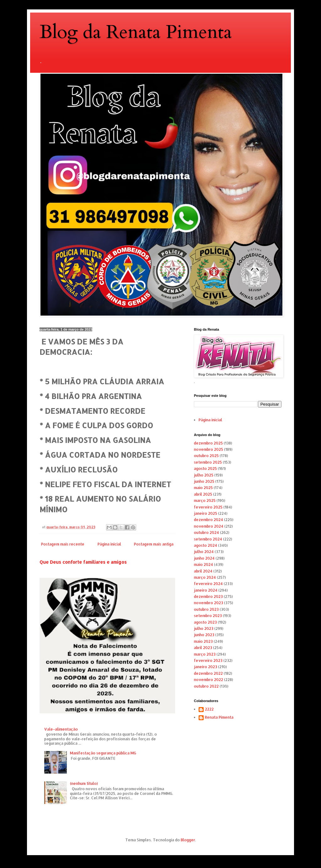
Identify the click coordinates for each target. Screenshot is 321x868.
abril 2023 (203, 648)
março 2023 (205, 654)
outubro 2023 (206, 609)
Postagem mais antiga (154, 544)
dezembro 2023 (208, 596)
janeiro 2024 (206, 590)
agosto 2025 (205, 469)
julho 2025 (204, 475)
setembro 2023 (208, 616)
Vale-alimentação (61, 729)
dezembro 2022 (208, 673)
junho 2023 (204, 635)
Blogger (188, 840)
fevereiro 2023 (208, 660)
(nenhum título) (84, 783)
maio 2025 (203, 488)
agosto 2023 (205, 622)
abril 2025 (203, 494)
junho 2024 (204, 558)
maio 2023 (203, 641)
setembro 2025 (208, 462)
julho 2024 (204, 552)
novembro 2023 (209, 603)
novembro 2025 (209, 449)
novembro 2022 (209, 680)
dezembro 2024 (209, 520)
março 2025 (205, 501)
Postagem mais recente (63, 544)
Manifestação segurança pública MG (103, 753)
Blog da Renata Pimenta (136, 32)
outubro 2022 (206, 686)
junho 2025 (204, 481)
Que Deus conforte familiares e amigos (83, 562)
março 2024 (205, 577)
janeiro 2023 (206, 667)
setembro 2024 (208, 539)
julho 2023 (204, 628)
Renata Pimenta (219, 717)
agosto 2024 (206, 545)
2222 (209, 709)
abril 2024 (203, 571)
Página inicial (109, 544)
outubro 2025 (206, 456)
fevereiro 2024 (208, 584)
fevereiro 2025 (208, 507)
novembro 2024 (209, 526)
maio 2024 (203, 564)
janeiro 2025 (206, 513)
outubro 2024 (206, 533)
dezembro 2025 (208, 443)
